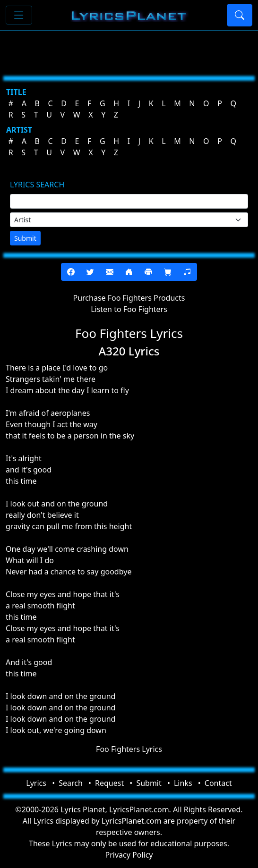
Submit (25, 238)
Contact (218, 783)
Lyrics (36, 783)
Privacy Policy (129, 855)
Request (109, 783)
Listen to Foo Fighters (129, 309)
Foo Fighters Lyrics (129, 749)
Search (71, 783)
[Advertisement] (129, 50)
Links (183, 783)
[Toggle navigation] (19, 15)
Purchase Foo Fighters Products (129, 298)
